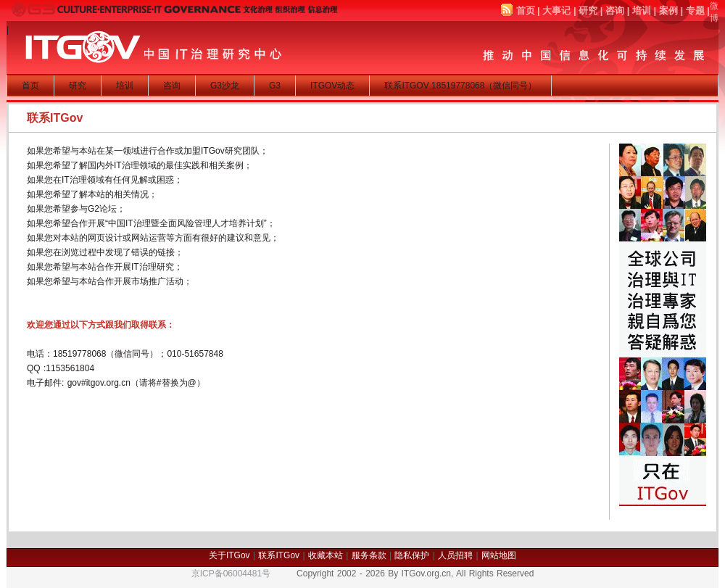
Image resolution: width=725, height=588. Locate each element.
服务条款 (369, 555)
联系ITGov (279, 555)
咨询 (615, 11)
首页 (526, 11)
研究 (588, 11)
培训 (642, 11)
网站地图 (499, 555)
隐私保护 (412, 555)
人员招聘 (455, 555)
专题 (695, 11)
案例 (668, 11)
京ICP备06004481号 (231, 573)
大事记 (556, 11)
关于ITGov (229, 555)
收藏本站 (326, 555)
